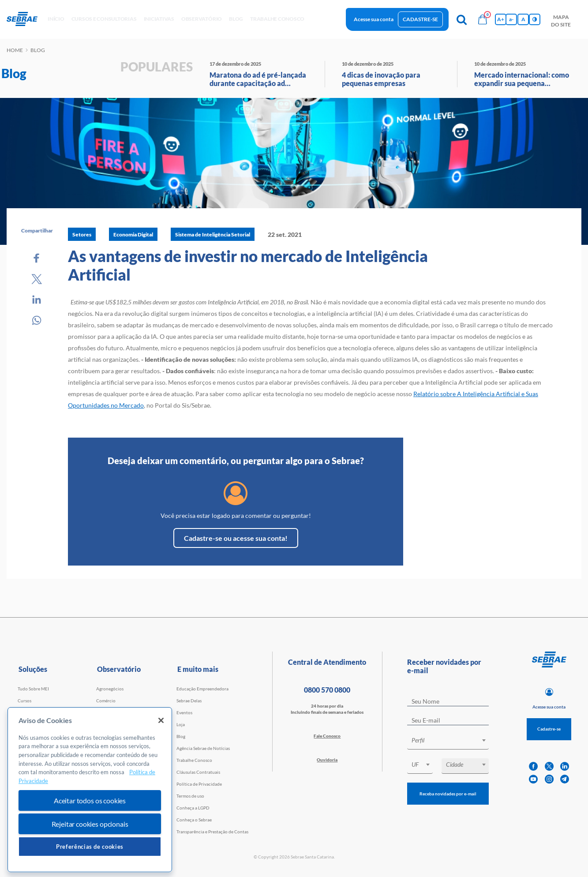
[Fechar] (161, 720)
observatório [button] (202, 19)
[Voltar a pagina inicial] (25, 19)
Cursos (24, 701)
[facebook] (533, 766)
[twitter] (549, 766)
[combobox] (448, 742)
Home (15, 50)
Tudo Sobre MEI (33, 689)
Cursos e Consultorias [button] (104, 19)
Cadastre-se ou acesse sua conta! (236, 538)
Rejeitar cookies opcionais (90, 824)
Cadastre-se (420, 19)
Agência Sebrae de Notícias (203, 748)
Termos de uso (190, 796)
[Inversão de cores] (535, 19)
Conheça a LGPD (193, 808)
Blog (181, 736)
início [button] (56, 19)
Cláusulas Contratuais (198, 772)
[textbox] (452, 740)
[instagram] (549, 779)
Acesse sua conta (374, 19)
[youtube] (533, 779)
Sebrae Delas (189, 701)
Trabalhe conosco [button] (277, 19)
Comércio (106, 701)
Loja (181, 724)
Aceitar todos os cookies (90, 800)
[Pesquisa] (461, 19)
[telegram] (565, 779)
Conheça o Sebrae (194, 820)
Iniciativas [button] (159, 19)
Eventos (184, 712)
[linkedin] (565, 766)
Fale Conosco (327, 736)
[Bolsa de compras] (483, 19)
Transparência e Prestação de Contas (212, 832)
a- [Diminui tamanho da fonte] (511, 19)
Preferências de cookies (90, 847)
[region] (90, 790)
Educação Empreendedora (202, 689)
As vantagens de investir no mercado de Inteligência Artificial (248, 265)
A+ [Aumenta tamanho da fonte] (501, 19)
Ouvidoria (327, 760)
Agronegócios (110, 689)
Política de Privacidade (199, 784)
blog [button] (236, 19)
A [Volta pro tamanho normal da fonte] (523, 19)
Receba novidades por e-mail (448, 794)
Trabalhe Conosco (194, 760)
